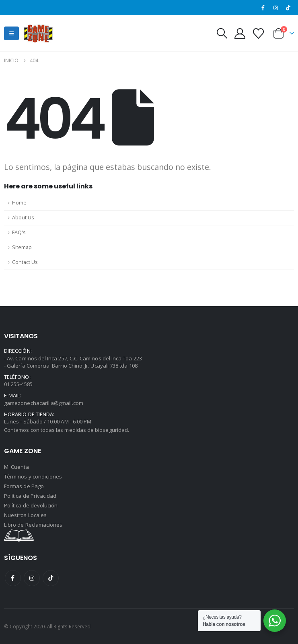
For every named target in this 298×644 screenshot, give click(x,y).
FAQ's (19, 232)
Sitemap (22, 247)
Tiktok (51, 578)
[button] (11, 33)
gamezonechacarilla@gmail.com (44, 403)
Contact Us (25, 262)
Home (19, 203)
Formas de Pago (24, 486)
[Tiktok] (288, 8)
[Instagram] (276, 8)
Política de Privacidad (30, 496)
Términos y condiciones (33, 476)
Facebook (13, 578)
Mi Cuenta (16, 467)
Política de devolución (31, 505)
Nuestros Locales (25, 515)
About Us (23, 218)
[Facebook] (263, 8)
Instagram (32, 578)
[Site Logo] (38, 33)
